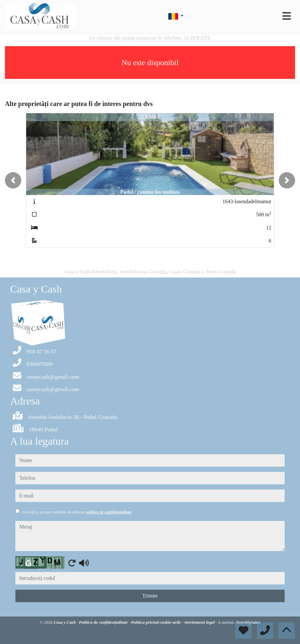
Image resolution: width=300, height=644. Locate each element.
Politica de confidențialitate (104, 622)
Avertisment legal (200, 622)
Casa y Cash (65, 622)
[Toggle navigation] (287, 16)
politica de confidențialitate (109, 512)
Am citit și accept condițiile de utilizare (77, 512)
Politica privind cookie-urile (157, 622)
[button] (13, 180)
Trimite (150, 596)
